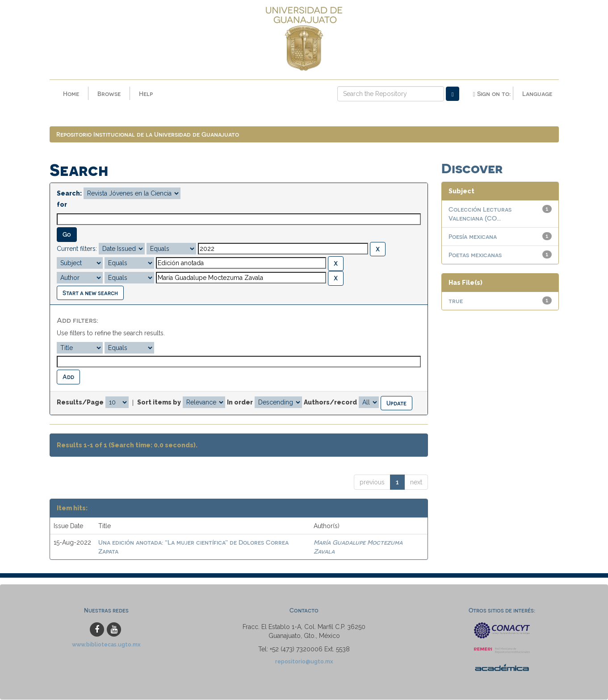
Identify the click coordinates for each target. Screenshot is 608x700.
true (456, 302)
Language (537, 94)
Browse (109, 94)
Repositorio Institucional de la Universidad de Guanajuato (148, 135)
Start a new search (90, 293)
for (62, 205)
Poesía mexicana (473, 237)
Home (71, 94)
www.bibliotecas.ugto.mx (106, 645)
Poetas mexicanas (475, 256)
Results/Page (80, 403)
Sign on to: (491, 94)
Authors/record (330, 403)
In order (240, 403)
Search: (69, 194)
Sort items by (159, 403)
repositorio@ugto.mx (304, 662)
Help (146, 94)
